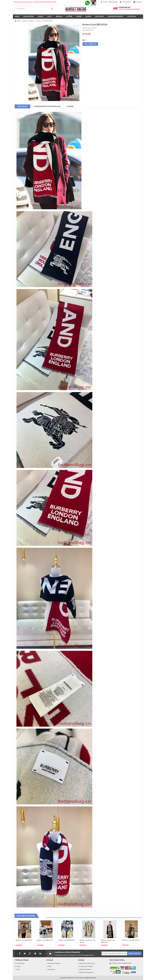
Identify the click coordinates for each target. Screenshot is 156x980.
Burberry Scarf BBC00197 (45, 940)
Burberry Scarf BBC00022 (24, 940)
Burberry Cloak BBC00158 (131, 940)
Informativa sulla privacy (87, 963)
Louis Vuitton (20, 963)
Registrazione (113, 2)
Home (17, 17)
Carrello (139, 2)
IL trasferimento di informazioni (47, 106)
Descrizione (22, 106)
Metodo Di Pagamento (86, 972)
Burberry (31, 21)
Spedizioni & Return (85, 969)
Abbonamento (134, 953)
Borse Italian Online (78, 978)
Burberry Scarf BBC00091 (67, 940)
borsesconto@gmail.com (124, 963)
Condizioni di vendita (86, 966)
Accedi (105, 2)
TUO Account (126, 2)
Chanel (19, 966)
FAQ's (50, 966)
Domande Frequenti (54, 963)
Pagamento (51, 969)
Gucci (18, 969)
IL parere (70, 106)
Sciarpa (25, 21)
